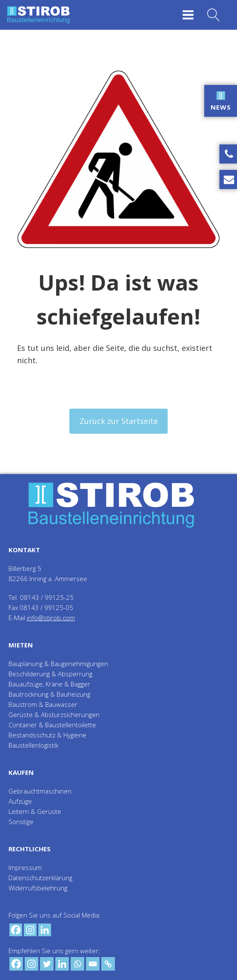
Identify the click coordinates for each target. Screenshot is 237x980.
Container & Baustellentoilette (52, 725)
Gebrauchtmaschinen (40, 791)
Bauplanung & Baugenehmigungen (58, 664)
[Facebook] (16, 930)
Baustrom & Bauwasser (43, 704)
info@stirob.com (51, 618)
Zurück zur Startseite (119, 421)
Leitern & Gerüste (35, 811)
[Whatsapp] (77, 964)
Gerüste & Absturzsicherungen (54, 715)
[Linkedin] (45, 930)
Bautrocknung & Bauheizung (49, 694)
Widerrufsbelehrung (38, 888)
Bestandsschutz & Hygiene (47, 735)
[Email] (93, 964)
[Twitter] (47, 964)
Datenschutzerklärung (40, 878)
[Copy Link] (108, 964)
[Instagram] (30, 930)
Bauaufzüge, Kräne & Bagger (49, 684)
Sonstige (21, 822)
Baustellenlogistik (33, 745)
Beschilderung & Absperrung (50, 674)
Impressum (25, 867)
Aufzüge (20, 801)
